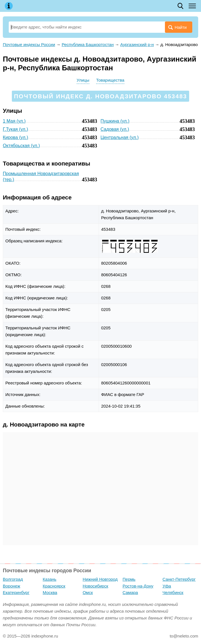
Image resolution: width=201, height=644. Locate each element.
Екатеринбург (16, 592)
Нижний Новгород (100, 579)
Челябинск (173, 592)
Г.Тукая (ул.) (15, 129)
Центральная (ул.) (120, 137)
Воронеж (12, 586)
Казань (50, 579)
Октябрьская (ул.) (21, 146)
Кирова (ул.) (16, 137)
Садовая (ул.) (115, 129)
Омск (88, 592)
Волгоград (13, 579)
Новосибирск (95, 586)
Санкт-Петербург (179, 579)
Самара (130, 592)
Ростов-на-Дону (138, 586)
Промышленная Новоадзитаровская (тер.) (41, 177)
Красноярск (54, 586)
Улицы (83, 80)
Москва (50, 592)
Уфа (167, 586)
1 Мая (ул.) (14, 121)
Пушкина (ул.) (115, 121)
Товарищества (110, 80)
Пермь (129, 579)
